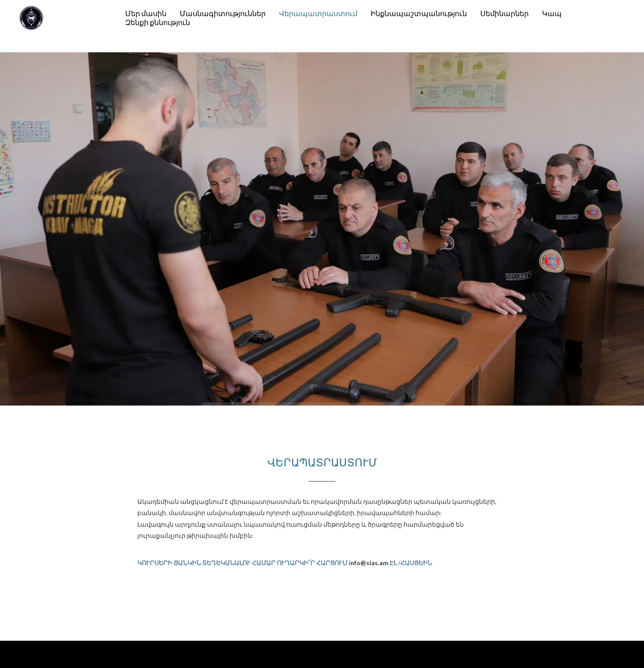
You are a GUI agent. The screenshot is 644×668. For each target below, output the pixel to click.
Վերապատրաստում (318, 13)
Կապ (552, 13)
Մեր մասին (146, 13)
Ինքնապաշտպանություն (419, 13)
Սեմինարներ (504, 13)
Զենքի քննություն (158, 22)
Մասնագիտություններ (223, 13)
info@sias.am (369, 563)
